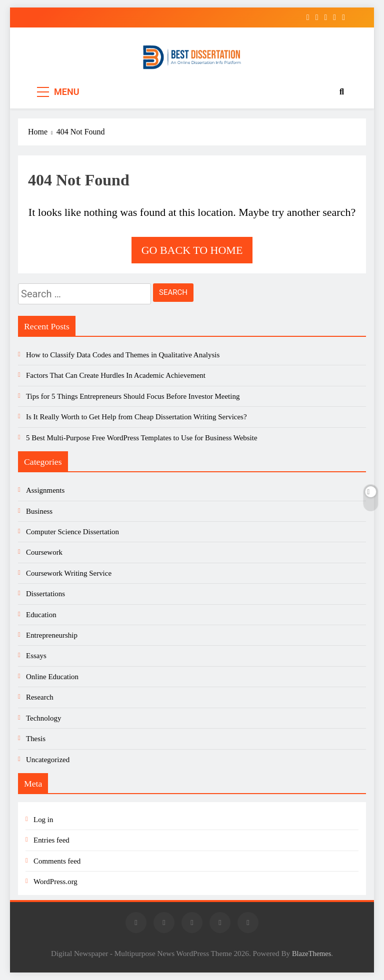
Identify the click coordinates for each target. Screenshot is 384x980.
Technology (43, 718)
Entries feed (51, 840)
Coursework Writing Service (69, 573)
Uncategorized (48, 760)
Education (41, 615)
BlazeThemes (311, 954)
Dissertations (45, 594)
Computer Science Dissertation (72, 532)
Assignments (45, 490)
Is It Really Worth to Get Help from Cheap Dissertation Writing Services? (136, 417)
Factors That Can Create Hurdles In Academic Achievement (116, 375)
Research (40, 697)
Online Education (52, 677)
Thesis (36, 739)
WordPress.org (55, 882)
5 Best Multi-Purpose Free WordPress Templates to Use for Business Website (142, 438)
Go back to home (192, 250)
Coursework (44, 552)
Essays (36, 656)
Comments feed (57, 861)
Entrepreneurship (52, 635)
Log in (43, 820)
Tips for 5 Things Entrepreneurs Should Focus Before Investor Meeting (133, 396)
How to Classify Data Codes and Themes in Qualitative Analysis (123, 355)
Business (39, 511)
